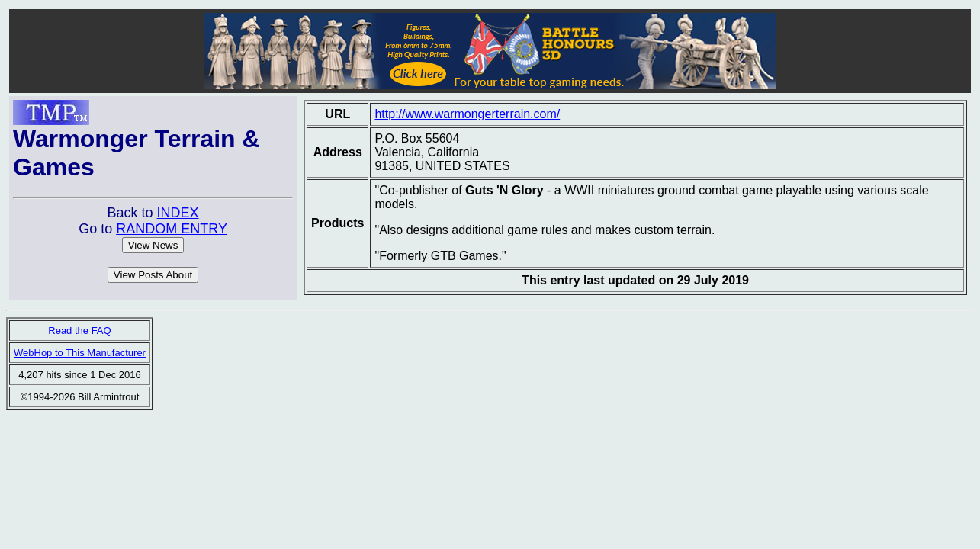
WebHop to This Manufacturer (80, 353)
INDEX (178, 213)
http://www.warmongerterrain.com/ (467, 114)
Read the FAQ (79, 331)
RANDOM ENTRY (172, 229)
